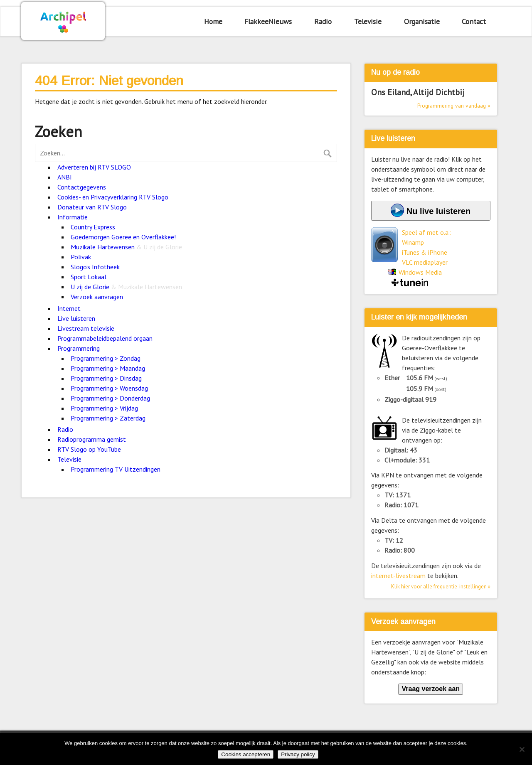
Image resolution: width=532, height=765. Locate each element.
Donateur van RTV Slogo (92, 207)
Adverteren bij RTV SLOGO (94, 167)
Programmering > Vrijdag (104, 408)
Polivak (81, 257)
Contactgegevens (82, 187)
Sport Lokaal (89, 277)
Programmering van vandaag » (454, 106)
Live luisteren (76, 318)
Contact (474, 21)
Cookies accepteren (246, 754)
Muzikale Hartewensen (126, 247)
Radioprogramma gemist (92, 439)
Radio (323, 21)
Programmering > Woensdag (109, 388)
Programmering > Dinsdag (106, 378)
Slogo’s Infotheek (95, 267)
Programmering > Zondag (106, 358)
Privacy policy (298, 754)
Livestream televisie (86, 328)
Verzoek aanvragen (97, 297)
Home (213, 21)
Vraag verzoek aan (431, 689)
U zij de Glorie (126, 287)
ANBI (65, 177)
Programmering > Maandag (108, 368)
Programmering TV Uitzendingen (116, 469)
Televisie (368, 21)
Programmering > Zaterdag (108, 418)
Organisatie (422, 21)
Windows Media (420, 272)
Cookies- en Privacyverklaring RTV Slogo (113, 197)
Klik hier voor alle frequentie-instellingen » (441, 587)
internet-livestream (398, 576)
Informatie (73, 217)
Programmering (79, 348)
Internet (69, 308)
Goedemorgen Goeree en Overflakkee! (123, 237)
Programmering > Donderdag (110, 398)
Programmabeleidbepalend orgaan (105, 338)
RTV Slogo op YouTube (89, 449)
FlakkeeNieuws (268, 21)
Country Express (93, 227)
